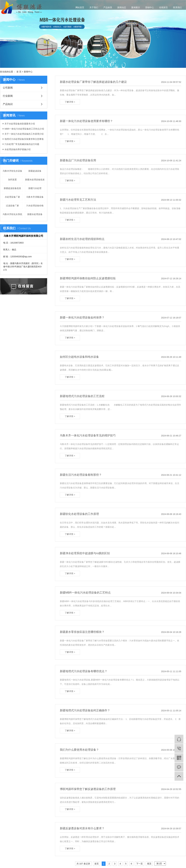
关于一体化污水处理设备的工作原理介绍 (24, 134)
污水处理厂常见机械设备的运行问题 (22, 144)
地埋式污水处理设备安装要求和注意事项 (24, 139)
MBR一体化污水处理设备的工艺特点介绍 (24, 129)
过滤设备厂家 (12, 206)
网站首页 (80, 7)
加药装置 (12, 180)
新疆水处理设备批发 (35, 180)
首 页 (19, 72)
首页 (97, 864)
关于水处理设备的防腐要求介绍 (20, 124)
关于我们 (94, 7)
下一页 (139, 864)
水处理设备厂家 (12, 197)
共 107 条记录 (83, 864)
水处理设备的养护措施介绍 (18, 149)
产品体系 (108, 7)
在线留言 (164, 7)
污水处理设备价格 (35, 206)
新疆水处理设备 (35, 214)
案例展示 (136, 7)
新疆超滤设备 (35, 171)
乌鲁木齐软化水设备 (12, 171)
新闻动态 (122, 7)
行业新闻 (8, 96)
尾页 (149, 864)
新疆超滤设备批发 (12, 188)
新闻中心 (28, 72)
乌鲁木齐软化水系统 (12, 214)
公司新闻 (8, 88)
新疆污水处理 (35, 188)
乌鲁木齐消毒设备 (35, 197)
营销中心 (150, 7)
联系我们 (177, 7)
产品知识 (8, 104)
